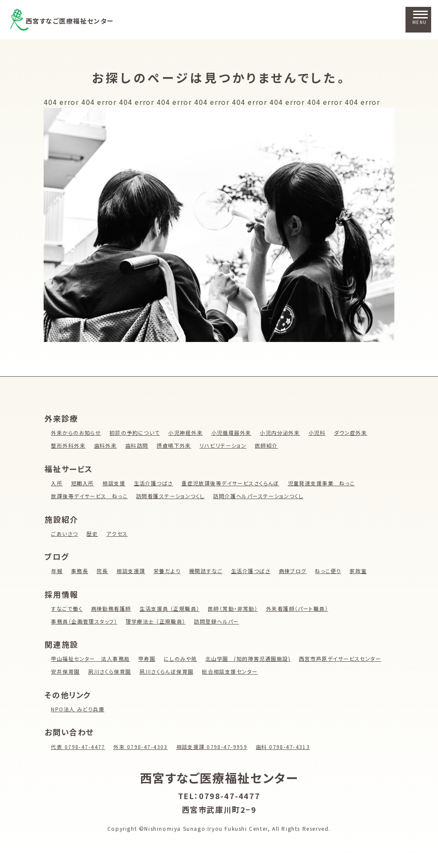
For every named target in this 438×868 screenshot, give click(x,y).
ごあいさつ (65, 534)
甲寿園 (148, 658)
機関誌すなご (207, 571)
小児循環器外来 (233, 433)
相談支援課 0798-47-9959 (215, 747)
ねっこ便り (331, 571)
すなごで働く (67, 608)
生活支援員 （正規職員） (171, 608)
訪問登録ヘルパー (219, 621)
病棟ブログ (295, 571)
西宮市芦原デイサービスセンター (343, 658)
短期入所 (83, 483)
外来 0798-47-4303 (142, 747)
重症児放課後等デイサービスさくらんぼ (232, 483)
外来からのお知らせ (76, 433)
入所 (57, 483)
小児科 (320, 433)
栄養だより (168, 571)
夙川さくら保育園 (110, 671)
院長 (103, 571)
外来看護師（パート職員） (300, 608)
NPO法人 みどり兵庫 (78, 709)
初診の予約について (135, 433)
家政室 (361, 571)
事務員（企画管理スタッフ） (84, 621)
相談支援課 (131, 571)
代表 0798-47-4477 (78, 747)
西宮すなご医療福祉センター (83, 20)
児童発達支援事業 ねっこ (324, 483)
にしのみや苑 (182, 658)
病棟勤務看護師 (112, 608)
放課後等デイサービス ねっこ (90, 496)
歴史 (93, 534)
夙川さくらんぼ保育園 (168, 671)
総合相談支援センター (232, 671)
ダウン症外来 (354, 433)
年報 (57, 571)
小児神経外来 (187, 433)
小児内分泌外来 (283, 433)
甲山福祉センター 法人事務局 (91, 658)
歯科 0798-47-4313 (287, 747)
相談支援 (114, 483)
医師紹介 (269, 445)
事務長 (80, 571)
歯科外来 (106, 445)
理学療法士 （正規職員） (157, 621)
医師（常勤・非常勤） (235, 608)
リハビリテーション (225, 445)
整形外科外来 (68, 445)
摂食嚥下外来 (175, 445)
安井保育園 (65, 671)
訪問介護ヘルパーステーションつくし (261, 496)
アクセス (118, 534)
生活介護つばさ (154, 483)
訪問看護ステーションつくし (172, 496)
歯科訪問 (138, 445)
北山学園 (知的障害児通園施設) (250, 658)
